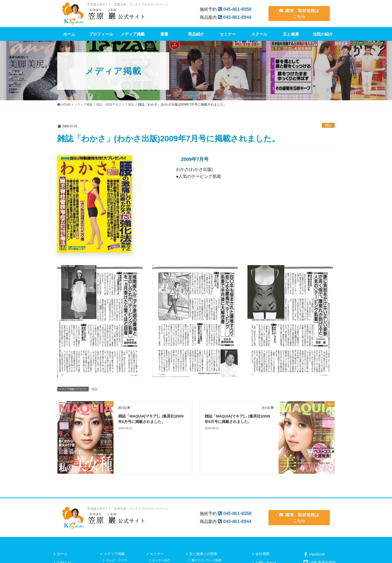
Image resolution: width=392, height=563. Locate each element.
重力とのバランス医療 (206, 560)
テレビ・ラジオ (116, 560)
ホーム (62, 554)
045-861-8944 (238, 17)
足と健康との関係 (203, 554)
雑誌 (328, 125)
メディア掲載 (114, 554)
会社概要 (262, 554)
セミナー (157, 554)
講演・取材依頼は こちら (299, 13)
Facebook (314, 554)
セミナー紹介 (161, 560)
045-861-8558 (238, 9)
